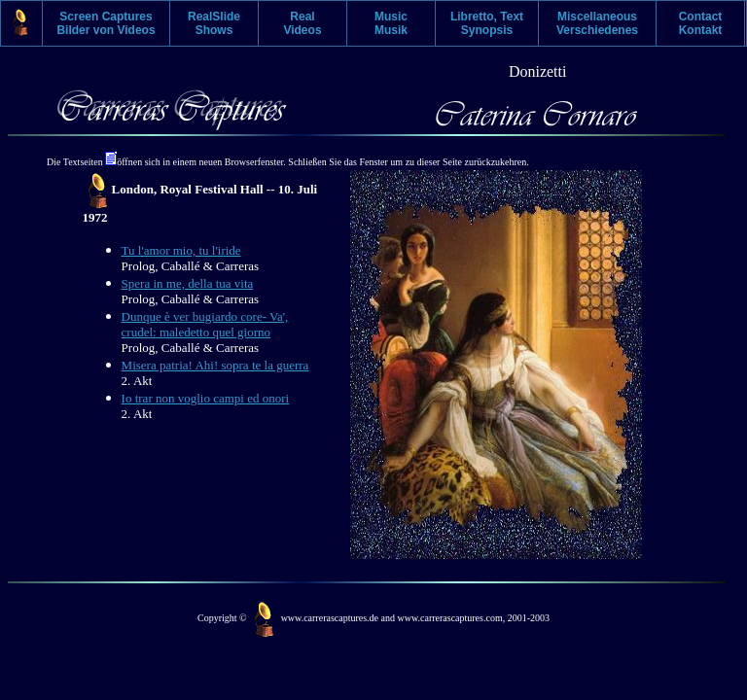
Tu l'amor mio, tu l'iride (181, 250)
